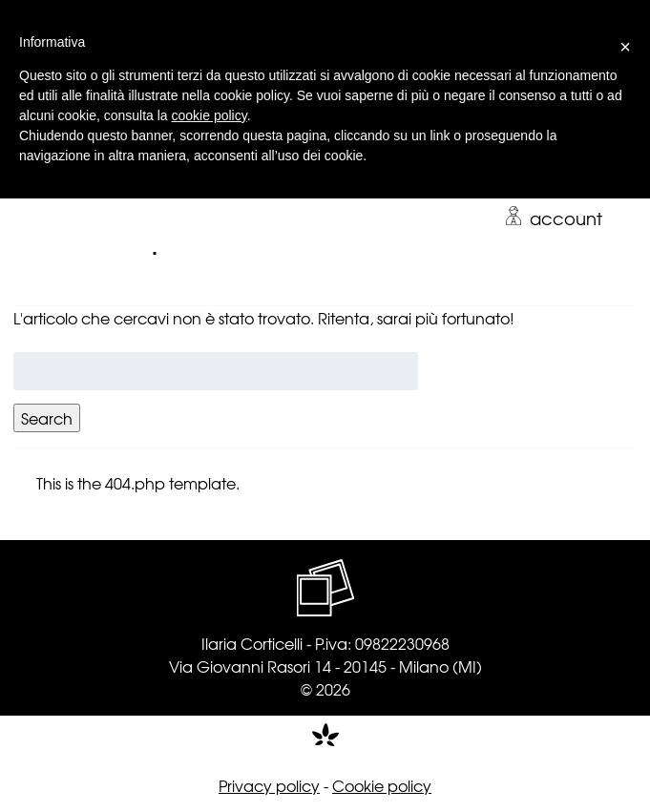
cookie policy (210, 115)
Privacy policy (269, 785)
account (553, 218)
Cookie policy (382, 785)
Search (47, 418)
